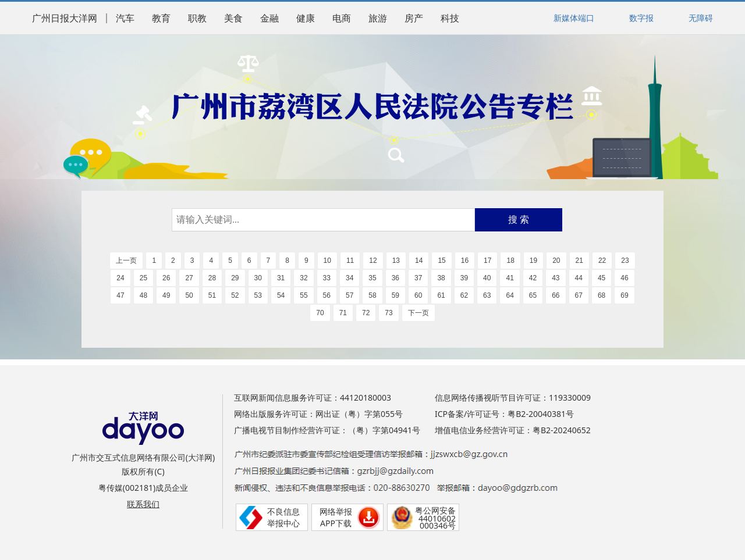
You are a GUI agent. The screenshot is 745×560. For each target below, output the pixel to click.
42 (533, 278)
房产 (414, 18)
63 (487, 295)
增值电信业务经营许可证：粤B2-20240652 (513, 430)
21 (579, 261)
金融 (269, 18)
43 (556, 278)
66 (556, 295)
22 (602, 261)
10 (327, 261)
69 (624, 295)
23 (625, 261)
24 (120, 278)
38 (441, 278)
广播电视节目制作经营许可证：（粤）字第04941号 (327, 430)
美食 (233, 18)
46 (624, 278)
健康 (306, 18)
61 (441, 295)
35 (372, 278)
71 (343, 313)
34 (350, 278)
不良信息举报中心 (283, 517)
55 (304, 295)
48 (143, 295)
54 (281, 295)
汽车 (125, 18)
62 (464, 295)
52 (235, 295)
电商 (342, 18)
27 (189, 278)
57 (350, 295)
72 (366, 313)
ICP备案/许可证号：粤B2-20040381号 (504, 414)
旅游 (378, 18)
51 (212, 295)
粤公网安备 (435, 510)
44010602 (437, 518)
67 (579, 295)
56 (327, 295)
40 (487, 278)
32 (304, 278)
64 (510, 295)
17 (487, 261)
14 (419, 261)
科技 (450, 18)
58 (372, 295)
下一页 (418, 313)
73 (389, 313)
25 (143, 278)
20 (556, 261)
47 (120, 295)
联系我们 (143, 504)
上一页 (126, 261)
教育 (161, 18)
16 (465, 261)
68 (602, 295)
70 (320, 313)
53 (258, 295)
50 (189, 295)
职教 (197, 18)
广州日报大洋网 (65, 18)
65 (533, 295)
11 (350, 261)
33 (327, 278)
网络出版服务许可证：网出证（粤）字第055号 (318, 414)
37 (418, 278)
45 (602, 278)
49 (166, 295)
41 (510, 278)
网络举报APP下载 (336, 517)
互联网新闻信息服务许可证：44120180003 (313, 397)
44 (579, 278)
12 (373, 261)
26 (166, 278)
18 (510, 261)
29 (235, 278)
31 (281, 278)
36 (395, 278)
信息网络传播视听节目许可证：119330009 (513, 397)
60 (418, 295)
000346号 (438, 525)
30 (258, 278)
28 (212, 278)
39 (464, 278)
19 (533, 261)
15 (441, 261)
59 (395, 295)
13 (396, 261)
